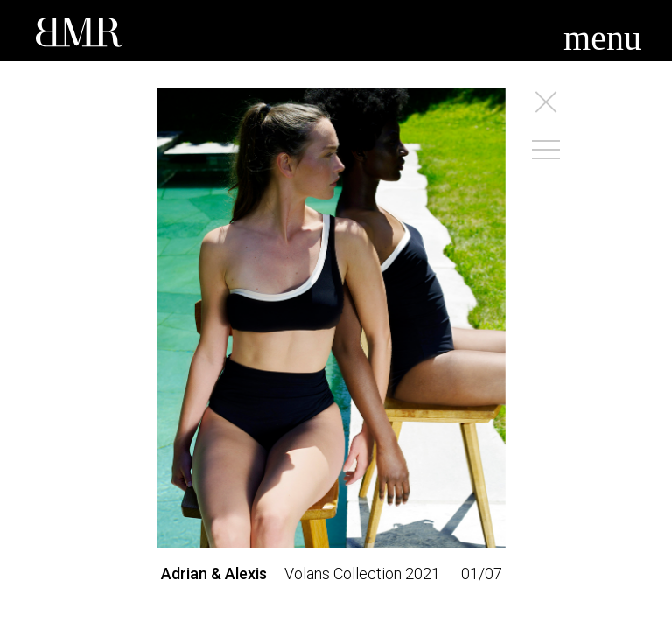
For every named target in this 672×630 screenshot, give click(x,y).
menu (602, 38)
